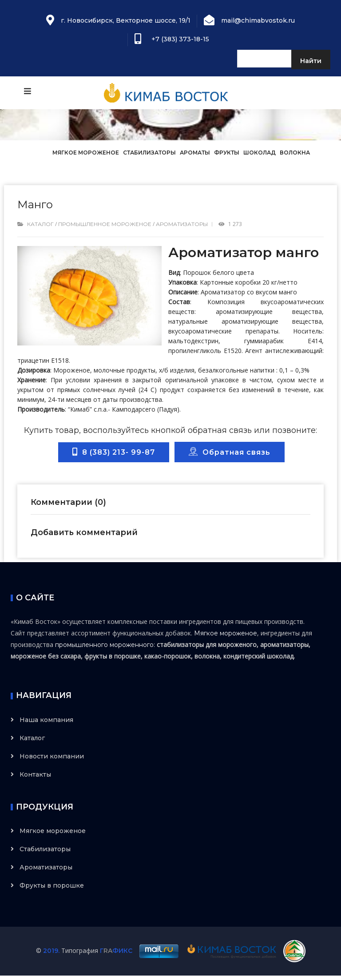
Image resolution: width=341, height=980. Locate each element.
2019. (51, 951)
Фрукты (227, 153)
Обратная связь (230, 452)
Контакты (35, 774)
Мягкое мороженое (86, 153)
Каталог (40, 224)
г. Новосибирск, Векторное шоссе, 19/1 (126, 20)
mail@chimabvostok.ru (258, 20)
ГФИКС (116, 951)
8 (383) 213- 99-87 (114, 452)
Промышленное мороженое (105, 224)
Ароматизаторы (182, 224)
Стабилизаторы (149, 153)
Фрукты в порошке (52, 885)
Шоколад (260, 153)
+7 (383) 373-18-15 (178, 39)
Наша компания (46, 720)
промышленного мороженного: (105, 645)
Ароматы (195, 153)
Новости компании (52, 756)
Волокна (295, 153)
